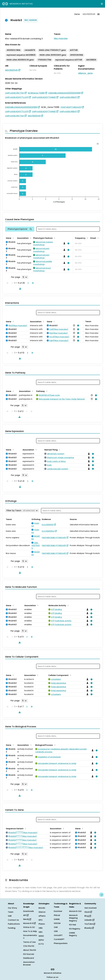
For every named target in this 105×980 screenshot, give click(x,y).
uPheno (42, 916)
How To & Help (30, 931)
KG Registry (75, 929)
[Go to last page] (32, 283)
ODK (56, 931)
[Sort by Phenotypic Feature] (54, 238)
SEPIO (41, 940)
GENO (41, 936)
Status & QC (29, 927)
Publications (14, 924)
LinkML (57, 919)
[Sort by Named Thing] (59, 450)
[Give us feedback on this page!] (101, 895)
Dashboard (29, 958)
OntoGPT (58, 935)
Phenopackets (61, 943)
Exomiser (58, 911)
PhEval (57, 915)
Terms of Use (29, 942)
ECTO (41, 944)
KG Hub (73, 925)
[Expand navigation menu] (102, 4)
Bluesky (89, 928)
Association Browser (29, 964)
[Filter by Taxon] (22, 511)
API (26, 915)
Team (11, 912)
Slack (88, 912)
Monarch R (29, 923)
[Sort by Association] (30, 238)
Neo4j (27, 919)
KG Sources (29, 954)
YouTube (90, 924)
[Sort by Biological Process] (54, 745)
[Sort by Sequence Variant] (25, 828)
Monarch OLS (75, 911)
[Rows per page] (25, 277)
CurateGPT (59, 939)
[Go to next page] (28, 283)
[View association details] (68, 243)
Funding (12, 928)
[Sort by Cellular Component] (70, 675)
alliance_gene (85, 73)
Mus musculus (61, 38)
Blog (88, 916)
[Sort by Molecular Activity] (68, 605)
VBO (41, 932)
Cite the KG (29, 946)
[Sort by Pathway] (46, 391)
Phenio (42, 924)
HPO (41, 920)
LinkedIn (89, 920)
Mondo (42, 908)
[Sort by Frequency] (87, 238)
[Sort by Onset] (98, 238)
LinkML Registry (73, 934)
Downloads (29, 911)
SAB (10, 916)
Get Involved (90, 908)
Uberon (42, 912)
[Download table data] (20, 288)
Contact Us (13, 920)
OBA (41, 928)
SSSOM (57, 923)
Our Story (12, 908)
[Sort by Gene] (13, 238)
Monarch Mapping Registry (73, 918)
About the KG (30, 950)
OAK (56, 927)
